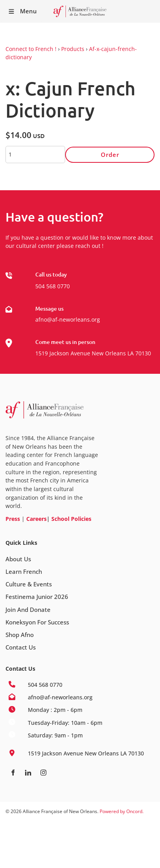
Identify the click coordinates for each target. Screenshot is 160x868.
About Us (18, 559)
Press (13, 519)
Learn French (24, 571)
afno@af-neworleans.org (68, 319)
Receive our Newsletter (150, 12)
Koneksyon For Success (37, 622)
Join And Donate (28, 610)
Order (110, 155)
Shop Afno (20, 635)
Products (73, 49)
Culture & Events (29, 584)
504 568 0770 (53, 286)
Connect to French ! (31, 49)
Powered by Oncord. (122, 811)
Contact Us (21, 647)
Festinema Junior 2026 (37, 597)
